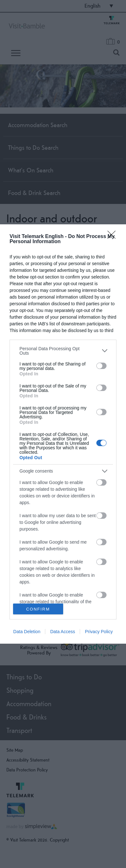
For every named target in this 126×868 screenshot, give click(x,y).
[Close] (114, 237)
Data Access (63, 632)
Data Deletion (27, 632)
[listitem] (63, 351)
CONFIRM (38, 609)
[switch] (101, 366)
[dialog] (63, 434)
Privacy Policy (99, 632)
